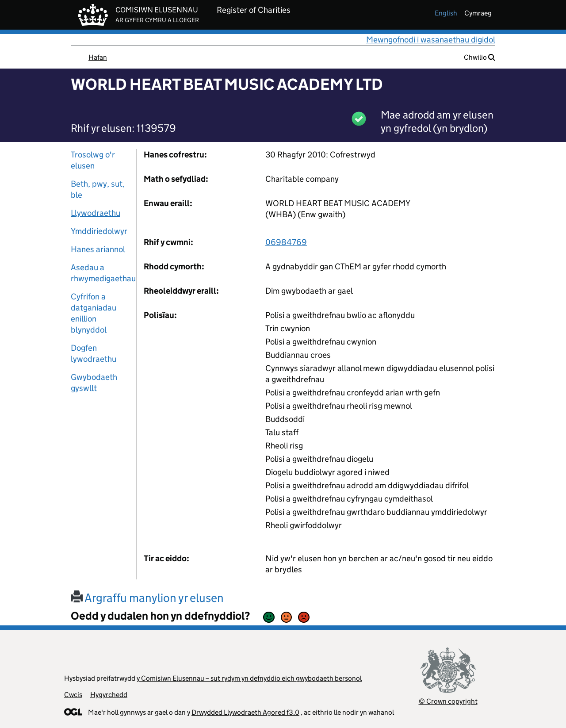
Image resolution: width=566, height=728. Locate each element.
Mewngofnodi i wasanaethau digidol (431, 40)
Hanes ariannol (98, 249)
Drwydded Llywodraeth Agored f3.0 (245, 712)
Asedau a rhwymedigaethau (100, 273)
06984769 (286, 242)
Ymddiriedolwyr (99, 231)
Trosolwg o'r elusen (93, 160)
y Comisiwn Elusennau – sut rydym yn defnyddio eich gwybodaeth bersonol (249, 678)
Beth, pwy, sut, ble (98, 189)
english (446, 13)
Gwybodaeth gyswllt (94, 383)
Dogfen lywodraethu (94, 353)
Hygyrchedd (109, 695)
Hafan (98, 57)
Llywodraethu (96, 213)
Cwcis (73, 695)
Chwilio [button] (480, 57)
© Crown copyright (448, 701)
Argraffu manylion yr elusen (147, 598)
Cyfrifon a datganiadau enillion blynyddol (94, 313)
